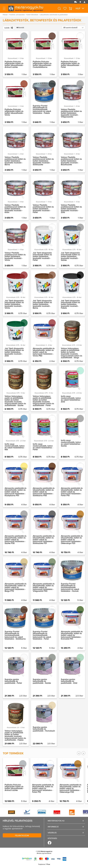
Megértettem (73, 859)
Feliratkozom (22, 835)
